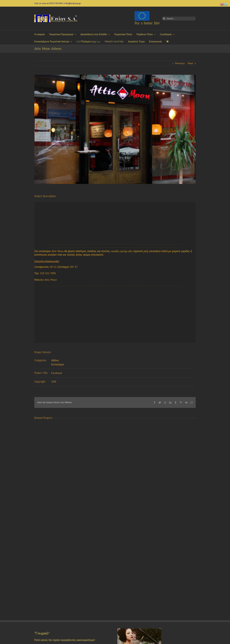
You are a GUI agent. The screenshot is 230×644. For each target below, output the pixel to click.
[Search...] (179, 19)
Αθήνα (55, 360)
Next (190, 63)
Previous (180, 63)
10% (54, 382)
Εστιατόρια (58, 364)
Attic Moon (51, 280)
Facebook (57, 373)
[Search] (164, 19)
